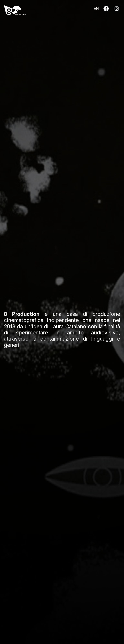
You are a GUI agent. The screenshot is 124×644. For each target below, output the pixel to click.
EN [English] (96, 8)
